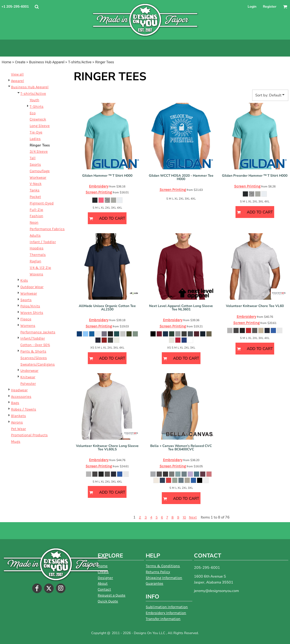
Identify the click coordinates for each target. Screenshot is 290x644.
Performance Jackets (38, 332)
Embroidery (99, 186)
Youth (34, 100)
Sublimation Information (167, 607)
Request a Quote (112, 595)
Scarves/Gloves (34, 358)
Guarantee (154, 583)
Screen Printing (99, 192)
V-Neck (36, 184)
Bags (15, 403)
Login (252, 7)
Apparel (18, 81)
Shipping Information (164, 578)
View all (17, 74)
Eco (33, 113)
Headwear (19, 390)
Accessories (21, 396)
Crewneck (38, 119)
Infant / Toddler (43, 242)
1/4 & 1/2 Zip (40, 268)
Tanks (35, 190)
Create (20, 62)
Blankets (18, 416)
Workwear (38, 177)
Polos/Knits (30, 306)
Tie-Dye (36, 132)
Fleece (26, 319)
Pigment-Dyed (42, 203)
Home (6, 62)
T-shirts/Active (80, 62)
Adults (35, 235)
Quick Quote (108, 601)
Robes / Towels (24, 409)
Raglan (35, 261)
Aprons (17, 422)
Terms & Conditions (163, 566)
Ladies (35, 139)
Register (270, 7)
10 (184, 517)
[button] (37, 7)
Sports (35, 164)
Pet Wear (18, 429)
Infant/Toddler (33, 338)
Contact (104, 589)
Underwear (29, 370)
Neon (34, 222)
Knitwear (28, 377)
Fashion (36, 216)
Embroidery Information (166, 613)
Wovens (36, 274)
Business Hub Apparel (47, 62)
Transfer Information (163, 619)
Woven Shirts (32, 313)
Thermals (38, 255)
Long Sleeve (40, 126)
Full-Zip (36, 210)
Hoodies (37, 248)
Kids (24, 280)
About (103, 583)
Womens (28, 326)
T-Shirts (37, 106)
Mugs (16, 441)
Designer (105, 578)
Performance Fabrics (47, 229)
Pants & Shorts (33, 351)
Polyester (28, 383)
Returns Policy (158, 572)
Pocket (35, 197)
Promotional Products (29, 435)
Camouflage (40, 171)
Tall (33, 158)
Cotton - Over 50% (35, 345)
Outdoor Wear (32, 287)
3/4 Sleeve (39, 151)
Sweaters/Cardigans (38, 364)
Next (193, 517)
